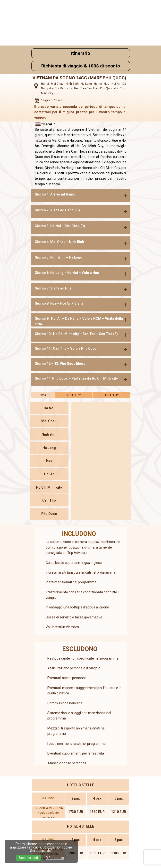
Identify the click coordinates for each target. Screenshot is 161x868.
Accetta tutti (28, 858)
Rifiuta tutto (55, 858)
